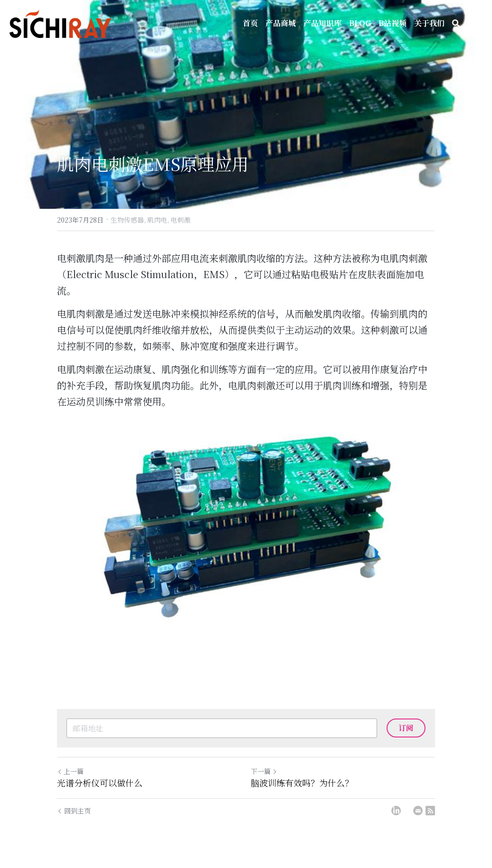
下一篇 (264, 771)
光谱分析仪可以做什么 (100, 783)
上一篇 (70, 771)
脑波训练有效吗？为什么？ (302, 783)
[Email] (418, 811)
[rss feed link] (430, 811)
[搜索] (456, 23)
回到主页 (74, 811)
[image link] (246, 523)
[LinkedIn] (396, 811)
